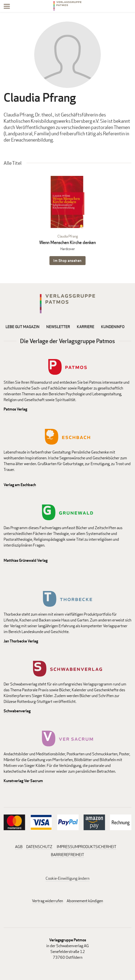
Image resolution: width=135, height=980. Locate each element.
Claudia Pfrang (68, 236)
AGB (19, 847)
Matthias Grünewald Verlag (26, 560)
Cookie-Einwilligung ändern (67, 878)
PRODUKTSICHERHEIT (97, 847)
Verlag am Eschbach (20, 485)
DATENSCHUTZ (39, 847)
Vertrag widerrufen (48, 901)
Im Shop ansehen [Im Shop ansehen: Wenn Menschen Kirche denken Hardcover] (67, 261)
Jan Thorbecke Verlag (21, 641)
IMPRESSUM (67, 847)
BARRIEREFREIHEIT (67, 855)
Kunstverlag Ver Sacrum (23, 781)
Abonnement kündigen (85, 901)
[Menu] (7, 7)
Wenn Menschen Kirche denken (67, 242)
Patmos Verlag (15, 409)
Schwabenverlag (17, 711)
